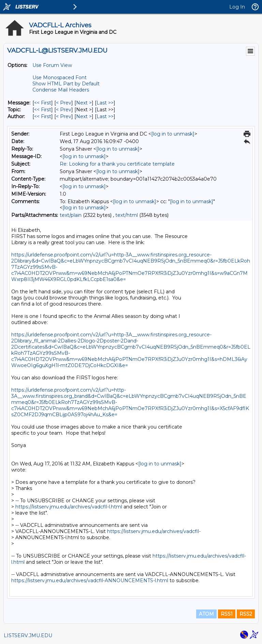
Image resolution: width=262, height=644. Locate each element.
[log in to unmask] (173, 134)
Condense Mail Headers (61, 90)
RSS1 (227, 614)
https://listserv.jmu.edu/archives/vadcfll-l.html (69, 507)
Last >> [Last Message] (105, 103)
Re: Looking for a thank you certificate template (117, 164)
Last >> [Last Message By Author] (105, 116)
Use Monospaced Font (60, 78)
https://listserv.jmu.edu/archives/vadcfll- (154, 531)
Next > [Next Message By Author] (84, 116)
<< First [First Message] (43, 103)
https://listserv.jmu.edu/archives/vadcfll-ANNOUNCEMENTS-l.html (90, 580)
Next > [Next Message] (84, 103)
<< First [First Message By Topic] (43, 110)
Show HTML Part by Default (66, 84)
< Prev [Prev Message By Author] (64, 116)
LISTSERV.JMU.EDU (28, 635)
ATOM (206, 614)
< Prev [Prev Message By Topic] (64, 110)
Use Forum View (52, 65)
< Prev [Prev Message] (64, 103)
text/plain (71, 215)
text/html (127, 215)
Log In (237, 7)
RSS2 (246, 614)
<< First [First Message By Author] (43, 116)
